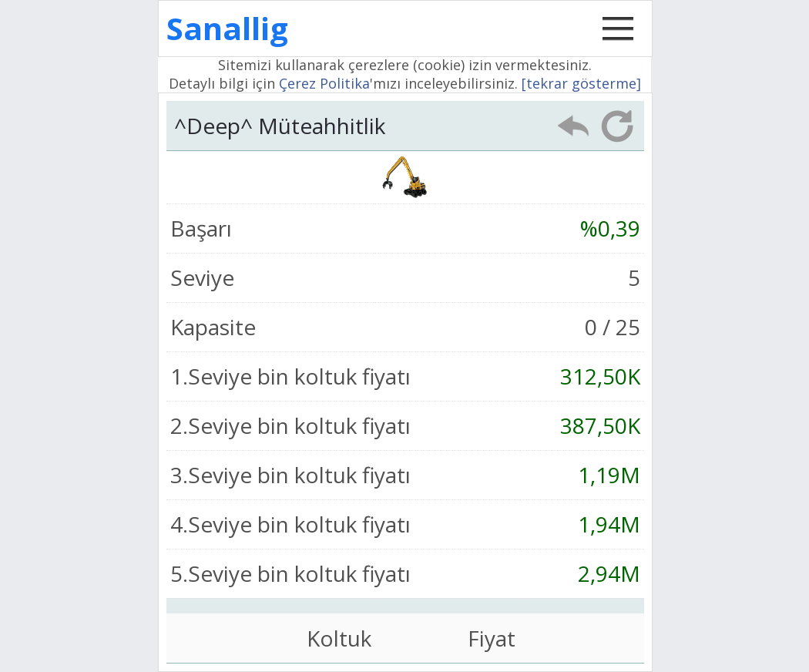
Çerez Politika (324, 83)
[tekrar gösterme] (581, 83)
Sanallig (227, 28)
